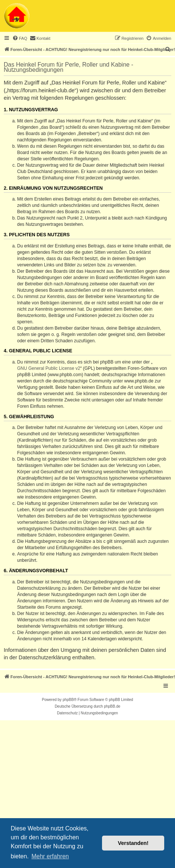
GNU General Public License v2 (49, 368)
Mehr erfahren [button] (50, 856)
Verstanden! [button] (133, 843)
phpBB (68, 700)
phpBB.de (112, 706)
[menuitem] (20, 38)
